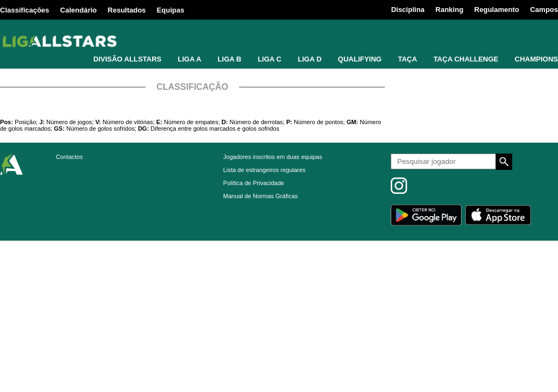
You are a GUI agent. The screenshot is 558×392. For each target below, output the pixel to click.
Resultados (127, 10)
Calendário (78, 10)
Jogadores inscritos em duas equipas (273, 157)
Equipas (171, 10)
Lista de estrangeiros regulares (265, 170)
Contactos (69, 157)
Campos (544, 10)
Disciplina (408, 10)
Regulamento (496, 10)
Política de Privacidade (254, 183)
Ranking (449, 10)
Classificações (25, 10)
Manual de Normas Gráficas (261, 196)
